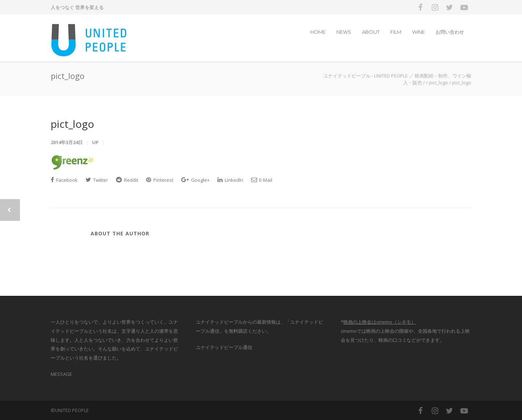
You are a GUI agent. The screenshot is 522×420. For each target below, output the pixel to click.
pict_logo (72, 124)
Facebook (64, 180)
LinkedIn (230, 180)
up (95, 142)
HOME (318, 32)
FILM (396, 32)
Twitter (97, 180)
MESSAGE (61, 374)
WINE (419, 32)
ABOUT (371, 32)
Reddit (127, 180)
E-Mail (262, 180)
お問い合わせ (450, 32)
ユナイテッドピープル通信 (224, 347)
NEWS (344, 32)
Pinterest (160, 180)
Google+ (195, 180)
